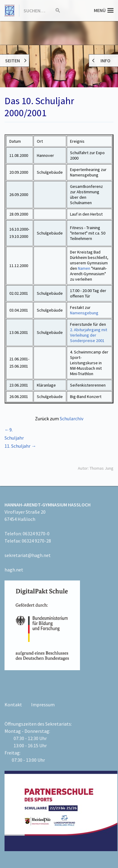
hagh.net (14, 570)
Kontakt (13, 705)
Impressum (43, 705)
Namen (84, 268)
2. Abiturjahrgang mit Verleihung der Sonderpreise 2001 (89, 335)
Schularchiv (72, 418)
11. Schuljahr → (20, 446)
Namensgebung (84, 313)
